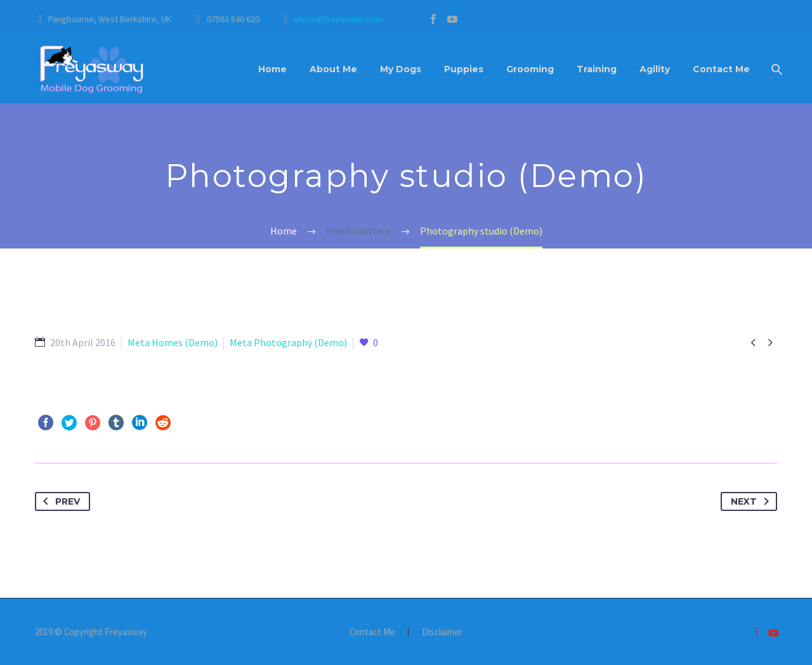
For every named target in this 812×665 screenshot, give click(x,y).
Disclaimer (442, 632)
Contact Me (721, 69)
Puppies (464, 69)
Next (752, 501)
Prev (59, 501)
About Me (333, 69)
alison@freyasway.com (338, 19)
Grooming (530, 69)
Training (597, 69)
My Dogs (401, 69)
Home (272, 69)
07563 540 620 (233, 19)
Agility (655, 69)
